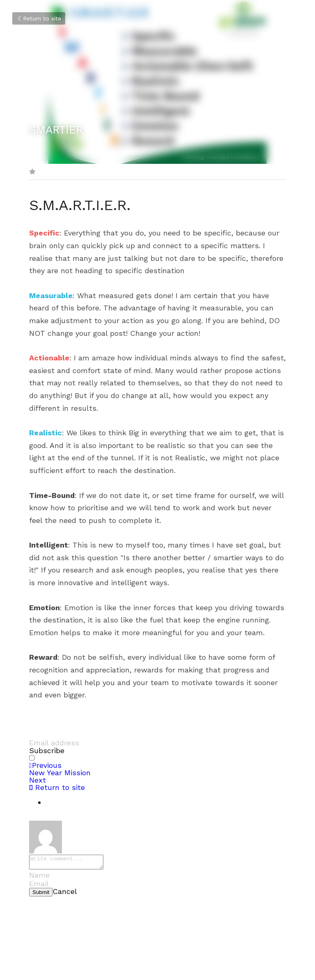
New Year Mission (60, 773)
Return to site (39, 18)
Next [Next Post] (38, 780)
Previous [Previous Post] (45, 765)
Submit (41, 895)
